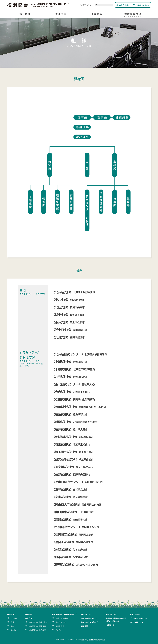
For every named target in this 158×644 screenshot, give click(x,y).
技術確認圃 (60, 626)
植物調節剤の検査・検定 (38, 622)
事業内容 (97, 14)
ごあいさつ (15, 618)
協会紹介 (25, 14)
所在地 (13, 630)
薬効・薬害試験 (62, 618)
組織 (12, 626)
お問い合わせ (86, 5)
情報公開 (61, 14)
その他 (58, 630)
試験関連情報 (133, 15)
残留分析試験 (61, 622)
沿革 (12, 622)
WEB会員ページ (133, 5)
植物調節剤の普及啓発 (37, 630)
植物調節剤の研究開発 (37, 626)
